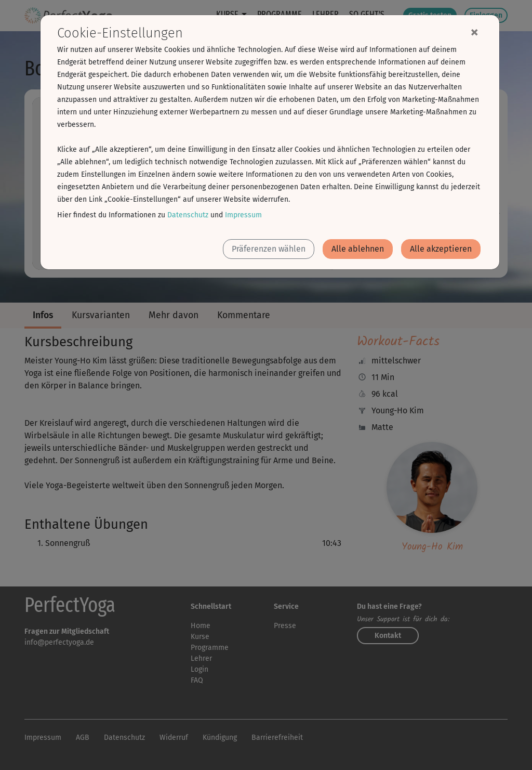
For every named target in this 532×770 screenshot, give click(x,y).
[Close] (474, 32)
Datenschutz (188, 215)
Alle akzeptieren (441, 249)
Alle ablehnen (358, 249)
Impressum (243, 215)
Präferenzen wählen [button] (269, 249)
